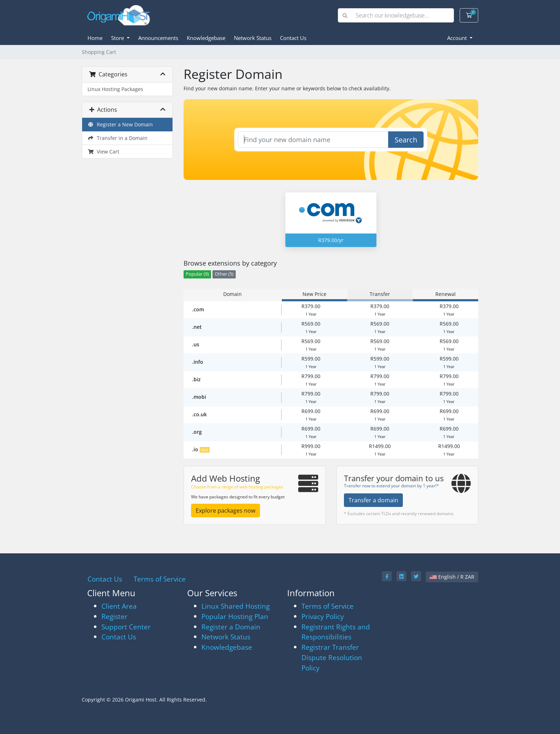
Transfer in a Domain (117, 138)
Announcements (158, 38)
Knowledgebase (206, 38)
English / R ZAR (452, 577)
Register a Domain (231, 627)
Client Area (119, 606)
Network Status (253, 38)
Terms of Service (160, 579)
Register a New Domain (120, 124)
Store (118, 38)
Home (95, 38)
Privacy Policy (323, 616)
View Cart (103, 152)
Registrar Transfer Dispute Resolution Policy (332, 657)
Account (458, 38)
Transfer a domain (373, 500)
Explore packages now (226, 511)
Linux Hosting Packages (115, 89)
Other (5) (224, 274)
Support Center (126, 627)
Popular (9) (197, 274)
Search (406, 140)
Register (114, 616)
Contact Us (293, 38)
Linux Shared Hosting (236, 606)
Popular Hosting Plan (235, 616)
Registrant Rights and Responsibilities (336, 632)
